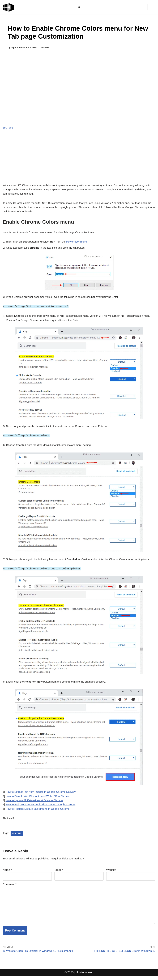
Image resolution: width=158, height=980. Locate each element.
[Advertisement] (79, 79)
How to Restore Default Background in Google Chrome (40, 810)
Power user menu (80, 235)
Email (59, 872)
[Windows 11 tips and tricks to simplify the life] (8, 7)
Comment (10, 886)
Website (111, 872)
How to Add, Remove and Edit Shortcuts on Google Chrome (43, 805)
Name (7, 872)
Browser (47, 47)
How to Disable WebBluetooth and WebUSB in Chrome (40, 796)
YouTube (8, 128)
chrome (17, 835)
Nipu (14, 47)
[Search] (79, 7)
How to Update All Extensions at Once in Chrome (36, 801)
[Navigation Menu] (151, 7)
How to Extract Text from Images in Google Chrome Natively (43, 792)
